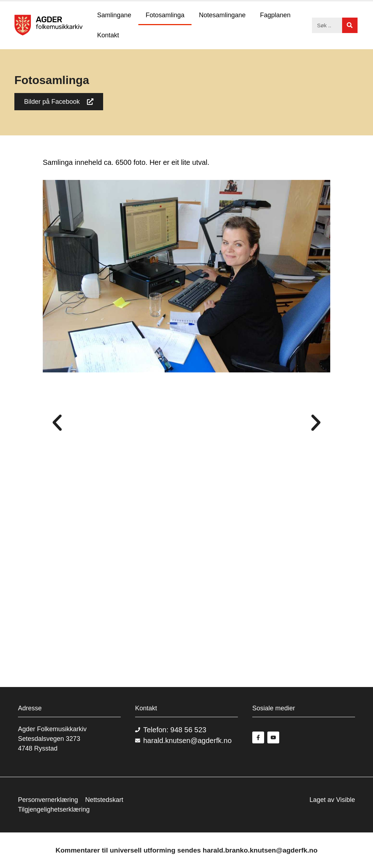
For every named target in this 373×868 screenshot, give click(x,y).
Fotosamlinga (165, 15)
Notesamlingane (222, 15)
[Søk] (350, 25)
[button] (57, 423)
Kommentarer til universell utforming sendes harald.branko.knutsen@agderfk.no (186, 850)
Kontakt (108, 35)
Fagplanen (275, 15)
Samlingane (114, 15)
